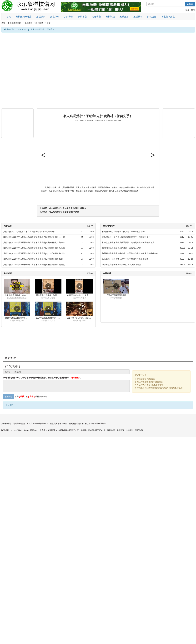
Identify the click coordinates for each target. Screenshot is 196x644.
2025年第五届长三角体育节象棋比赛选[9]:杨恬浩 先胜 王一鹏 (38, 237)
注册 (187, 10)
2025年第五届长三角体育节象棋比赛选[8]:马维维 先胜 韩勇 (37, 259)
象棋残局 (41, 17)
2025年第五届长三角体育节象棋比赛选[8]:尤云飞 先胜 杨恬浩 (38, 253)
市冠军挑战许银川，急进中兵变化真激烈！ (80, 295)
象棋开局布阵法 (24, 17)
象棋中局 (55, 17)
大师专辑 (69, 17)
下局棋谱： (59, 212)
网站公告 (152, 17)
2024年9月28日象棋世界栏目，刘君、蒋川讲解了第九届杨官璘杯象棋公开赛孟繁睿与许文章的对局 (18, 318)
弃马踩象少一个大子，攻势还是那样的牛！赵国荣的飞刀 (126, 237)
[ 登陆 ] (22, 397)
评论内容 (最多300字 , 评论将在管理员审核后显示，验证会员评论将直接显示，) (42, 378)
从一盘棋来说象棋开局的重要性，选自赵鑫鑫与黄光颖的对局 (128, 243)
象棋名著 (82, 17)
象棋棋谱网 (6, 424)
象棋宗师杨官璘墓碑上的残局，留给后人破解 (121, 248)
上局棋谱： (63, 208)
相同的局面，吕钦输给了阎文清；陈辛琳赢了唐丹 (123, 232)
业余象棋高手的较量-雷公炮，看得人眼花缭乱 (122, 265)
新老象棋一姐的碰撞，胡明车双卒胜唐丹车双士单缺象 (125, 259)
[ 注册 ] (32, 397)
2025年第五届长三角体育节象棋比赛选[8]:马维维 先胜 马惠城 (38, 248)
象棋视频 (110, 17)
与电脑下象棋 (168, 17)
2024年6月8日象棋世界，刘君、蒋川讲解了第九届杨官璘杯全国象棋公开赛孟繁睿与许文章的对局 (49, 318)
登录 (193, 10)
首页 (9, 17)
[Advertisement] (38, 70)
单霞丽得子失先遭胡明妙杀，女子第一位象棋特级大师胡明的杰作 (130, 253)
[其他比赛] (7, 232)
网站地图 (111, 430)
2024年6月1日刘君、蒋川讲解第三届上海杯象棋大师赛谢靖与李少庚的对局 (80, 318)
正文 (49, 23)
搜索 (190, 4)
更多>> (90, 226)
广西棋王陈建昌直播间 (116, 295)
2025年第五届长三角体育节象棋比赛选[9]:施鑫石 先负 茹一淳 (38, 243)
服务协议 (120, 430)
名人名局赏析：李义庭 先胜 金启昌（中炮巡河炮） (34, 232)
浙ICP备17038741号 (97, 430)
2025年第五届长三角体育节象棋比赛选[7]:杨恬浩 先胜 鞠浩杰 (38, 265)
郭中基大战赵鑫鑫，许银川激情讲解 (49, 295)
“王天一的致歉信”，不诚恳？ (42, 29)
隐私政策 (139, 430)
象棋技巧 (138, 17)
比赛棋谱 (96, 17)
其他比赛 (39, 23)
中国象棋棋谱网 (14, 23)
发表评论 (9, 397)
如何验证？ (76, 378)
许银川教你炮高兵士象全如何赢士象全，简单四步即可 (18, 295)
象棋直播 (124, 17)
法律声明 (130, 430)
